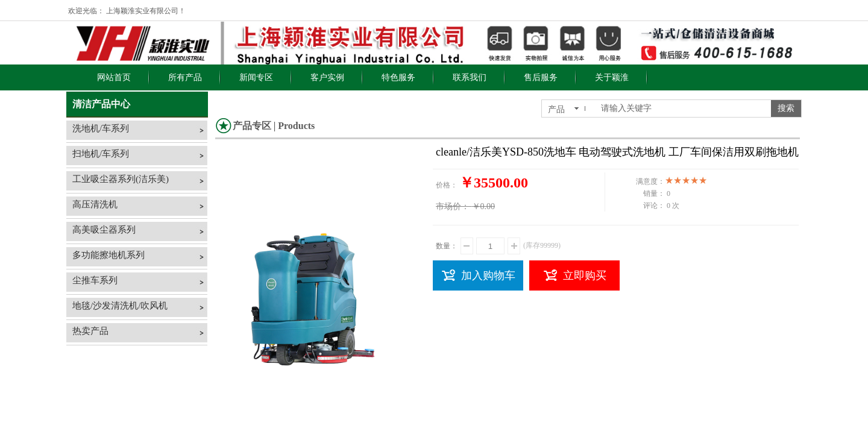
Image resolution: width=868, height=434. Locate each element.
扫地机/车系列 (101, 154)
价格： (447, 185)
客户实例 (327, 77)
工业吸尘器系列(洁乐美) (121, 179)
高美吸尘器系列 (104, 230)
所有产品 (185, 77)
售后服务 (541, 77)
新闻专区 (256, 77)
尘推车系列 (95, 280)
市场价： (453, 206)
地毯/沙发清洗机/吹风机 (120, 306)
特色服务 (398, 77)
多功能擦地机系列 (108, 255)
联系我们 (470, 77)
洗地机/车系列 (101, 128)
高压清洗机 (95, 204)
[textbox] (684, 108)
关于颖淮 (612, 77)
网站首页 (114, 77)
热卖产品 (90, 331)
